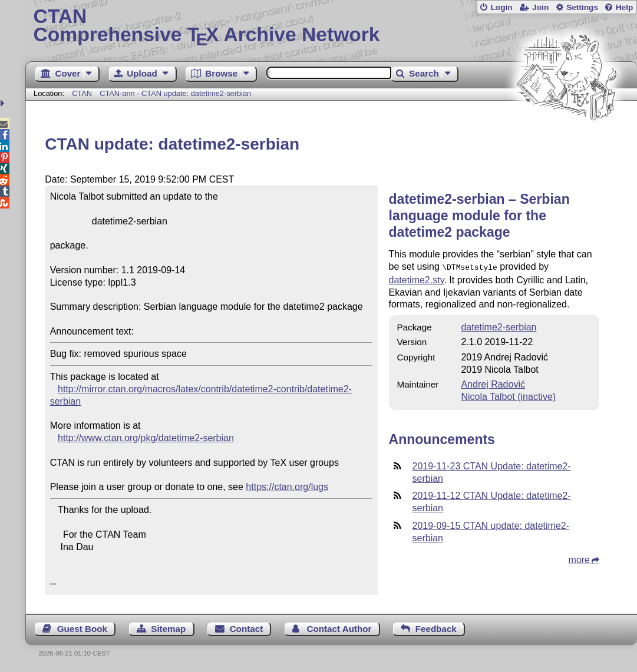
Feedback (436, 629)
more (579, 559)
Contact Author (339, 629)
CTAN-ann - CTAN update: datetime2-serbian (175, 93)
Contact (247, 629)
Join (540, 7)
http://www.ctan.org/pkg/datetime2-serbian (146, 438)
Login (501, 7)
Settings (582, 7)
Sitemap (168, 629)
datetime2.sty (417, 279)
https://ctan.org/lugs (287, 487)
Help (625, 7)
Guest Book (82, 629)
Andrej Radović (493, 383)
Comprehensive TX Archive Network (331, 27)
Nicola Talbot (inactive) (508, 395)
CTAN (82, 93)
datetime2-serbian (499, 326)
